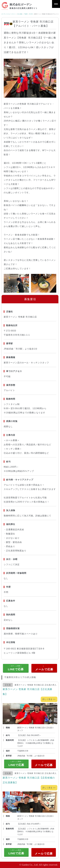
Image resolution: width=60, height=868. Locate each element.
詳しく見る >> (49, 699)
